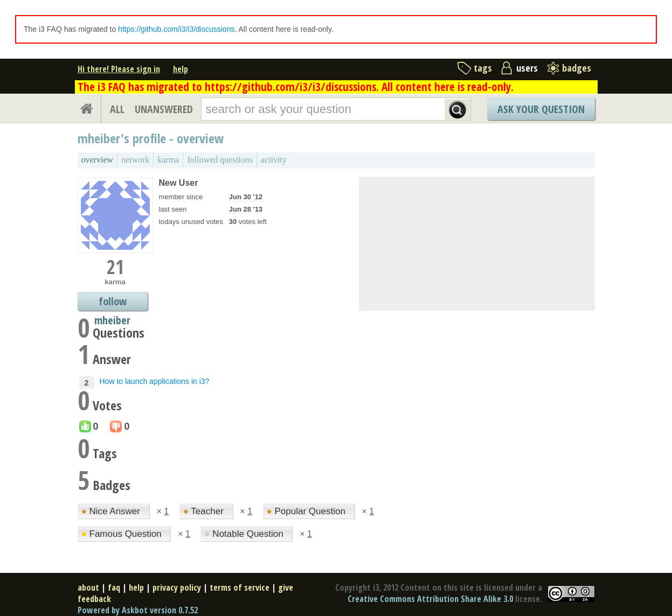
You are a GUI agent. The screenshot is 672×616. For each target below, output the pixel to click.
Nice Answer (112, 511)
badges (577, 68)
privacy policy (177, 587)
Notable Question (245, 534)
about (88, 587)
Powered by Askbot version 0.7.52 (138, 610)
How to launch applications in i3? (155, 381)
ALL (117, 109)
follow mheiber (112, 302)
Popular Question (307, 511)
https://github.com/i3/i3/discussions (176, 29)
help (181, 69)
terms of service (240, 587)
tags (483, 68)
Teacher (205, 511)
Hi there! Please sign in (119, 69)
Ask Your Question (541, 109)
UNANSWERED (164, 109)
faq (114, 587)
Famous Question (123, 534)
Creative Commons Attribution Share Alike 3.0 (430, 599)
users (527, 68)
